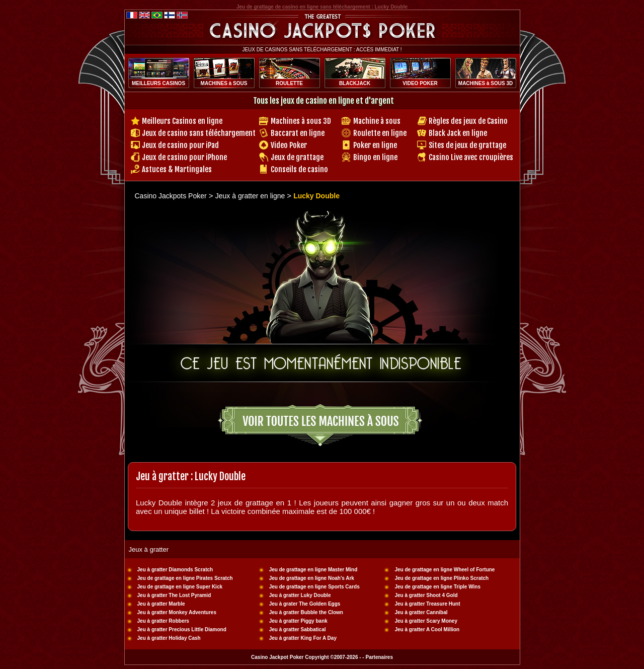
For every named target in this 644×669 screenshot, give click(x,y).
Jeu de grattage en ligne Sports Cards (314, 587)
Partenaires (379, 657)
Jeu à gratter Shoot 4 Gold (426, 595)
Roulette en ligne (380, 133)
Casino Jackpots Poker (171, 196)
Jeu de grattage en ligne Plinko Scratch (442, 578)
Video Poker (289, 145)
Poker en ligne (375, 145)
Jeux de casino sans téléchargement (199, 133)
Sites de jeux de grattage (467, 145)
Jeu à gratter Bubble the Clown (306, 612)
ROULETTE (289, 83)
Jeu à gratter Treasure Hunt (428, 604)
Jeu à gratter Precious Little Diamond (182, 629)
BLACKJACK (355, 83)
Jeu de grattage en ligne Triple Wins (438, 587)
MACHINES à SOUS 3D (486, 83)
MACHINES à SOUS (224, 83)
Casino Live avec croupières (471, 157)
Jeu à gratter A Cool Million (427, 629)
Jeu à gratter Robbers (163, 621)
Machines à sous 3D (301, 121)
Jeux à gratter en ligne (251, 196)
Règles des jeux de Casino (468, 121)
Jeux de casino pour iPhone (184, 157)
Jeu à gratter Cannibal (421, 612)
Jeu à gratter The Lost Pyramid (174, 595)
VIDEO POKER (420, 83)
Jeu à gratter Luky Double (300, 595)
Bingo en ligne (375, 157)
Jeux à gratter (149, 549)
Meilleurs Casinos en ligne (182, 121)
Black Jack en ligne (458, 133)
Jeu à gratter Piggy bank (298, 621)
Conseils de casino (299, 169)
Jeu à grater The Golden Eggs (305, 604)
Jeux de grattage (297, 157)
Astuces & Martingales (177, 169)
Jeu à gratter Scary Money (426, 621)
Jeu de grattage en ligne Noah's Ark (312, 578)
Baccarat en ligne (298, 133)
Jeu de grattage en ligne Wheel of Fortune (445, 570)
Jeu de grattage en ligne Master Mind (313, 570)
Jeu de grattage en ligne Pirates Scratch (185, 578)
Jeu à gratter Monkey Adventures (177, 612)
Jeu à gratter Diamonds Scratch (175, 570)
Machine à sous (377, 121)
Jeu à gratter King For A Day (303, 638)
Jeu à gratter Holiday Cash (169, 638)
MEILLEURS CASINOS (158, 83)
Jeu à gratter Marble (161, 604)
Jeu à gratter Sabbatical (298, 629)
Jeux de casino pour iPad (180, 145)
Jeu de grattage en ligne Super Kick (180, 587)
